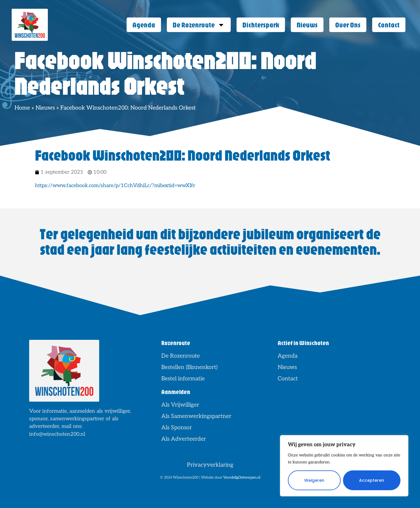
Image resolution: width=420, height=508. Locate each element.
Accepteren (372, 480)
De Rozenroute (199, 25)
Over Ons (348, 25)
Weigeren (314, 480)
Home (22, 108)
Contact (389, 25)
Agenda (144, 25)
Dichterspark (261, 25)
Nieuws (307, 25)
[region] (344, 466)
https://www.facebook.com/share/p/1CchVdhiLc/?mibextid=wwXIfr (115, 186)
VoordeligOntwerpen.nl (242, 478)
